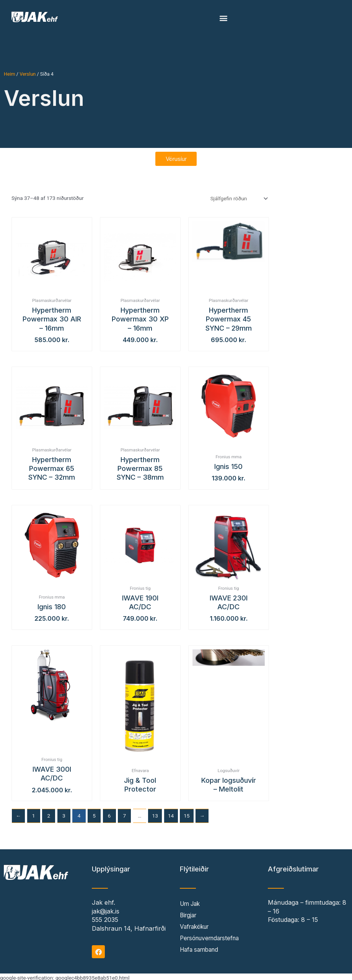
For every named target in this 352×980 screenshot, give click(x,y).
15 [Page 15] (187, 813)
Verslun (28, 74)
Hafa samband (201, 948)
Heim (10, 74)
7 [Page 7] (124, 813)
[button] (223, 18)
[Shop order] (238, 196)
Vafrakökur (196, 925)
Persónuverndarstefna (213, 936)
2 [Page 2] (49, 813)
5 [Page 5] (94, 813)
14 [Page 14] (171, 813)
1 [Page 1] (34, 813)
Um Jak (191, 902)
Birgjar (189, 913)
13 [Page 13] (155, 813)
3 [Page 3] (64, 813)
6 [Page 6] (109, 813)
